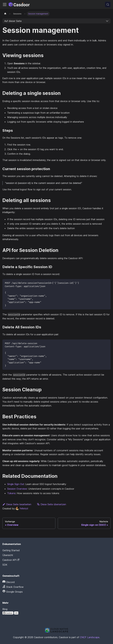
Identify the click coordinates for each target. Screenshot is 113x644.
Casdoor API (11, 560)
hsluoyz (22, 508)
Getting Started (11, 550)
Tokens (11, 493)
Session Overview (17, 489)
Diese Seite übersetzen (51, 504)
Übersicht (8, 555)
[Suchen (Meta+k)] (108, 4)
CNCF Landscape (90, 637)
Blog (5, 609)
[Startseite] (5, 14)
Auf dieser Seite (13, 21)
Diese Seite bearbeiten (17, 504)
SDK (5, 565)
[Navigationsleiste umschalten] (5, 4)
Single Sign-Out (16, 484)
